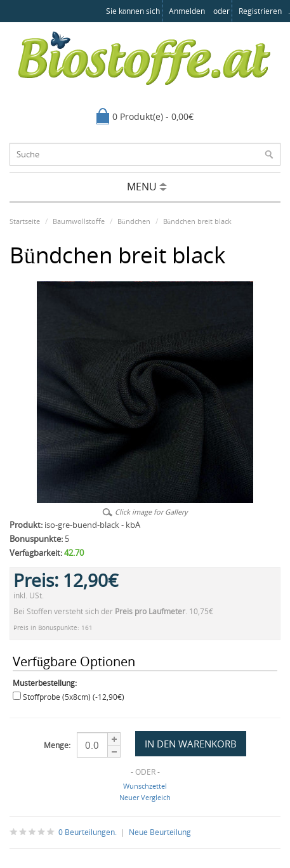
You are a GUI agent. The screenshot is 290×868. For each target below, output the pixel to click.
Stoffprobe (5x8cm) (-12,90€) (74, 697)
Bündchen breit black (198, 221)
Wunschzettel (145, 786)
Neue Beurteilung (160, 832)
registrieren (260, 11)
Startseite (25, 221)
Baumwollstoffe (79, 221)
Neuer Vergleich (145, 797)
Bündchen (134, 221)
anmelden (187, 11)
